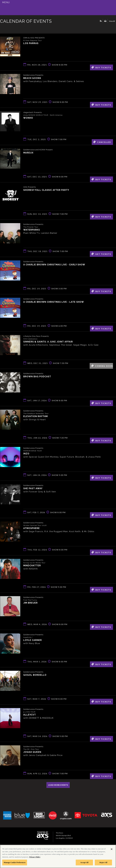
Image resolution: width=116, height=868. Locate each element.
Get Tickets (101, 254)
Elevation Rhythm (36, 416)
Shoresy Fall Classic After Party (46, 190)
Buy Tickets (101, 67)
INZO (26, 453)
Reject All (103, 862)
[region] (58, 856)
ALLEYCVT (30, 715)
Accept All (84, 862)
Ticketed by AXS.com (20, 28)
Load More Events (58, 785)
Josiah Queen (32, 752)
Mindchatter (32, 565)
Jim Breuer (30, 603)
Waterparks (32, 230)
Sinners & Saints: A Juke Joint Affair (48, 342)
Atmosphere (32, 528)
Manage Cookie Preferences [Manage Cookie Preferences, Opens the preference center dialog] (15, 862)
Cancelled (102, 142)
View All (112, 21)
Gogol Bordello (35, 675)
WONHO (28, 118)
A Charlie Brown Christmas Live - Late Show (54, 302)
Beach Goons (32, 78)
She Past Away (33, 488)
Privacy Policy (35, 857)
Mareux (28, 153)
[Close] (112, 849)
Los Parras (31, 43)
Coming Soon (102, 366)
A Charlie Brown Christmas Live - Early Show (54, 264)
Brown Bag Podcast (37, 376)
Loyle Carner (33, 640)
